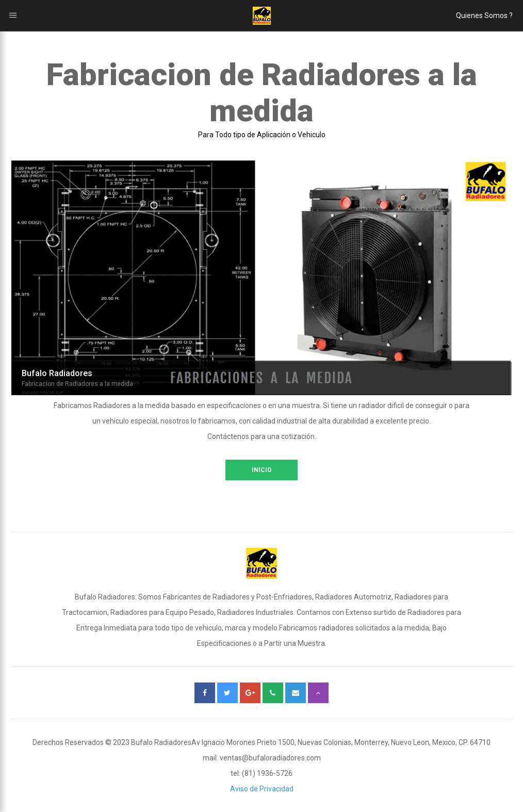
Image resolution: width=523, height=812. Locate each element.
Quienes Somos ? (484, 15)
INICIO (262, 470)
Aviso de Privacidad (262, 789)
